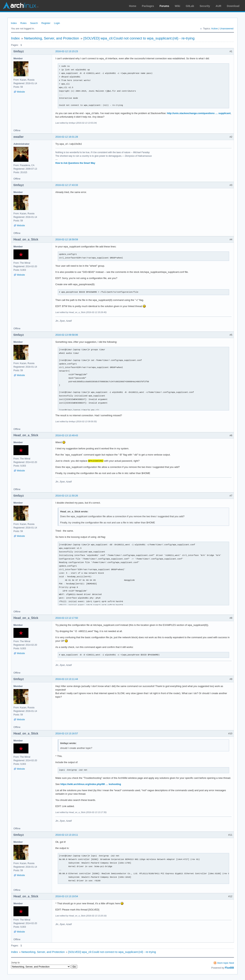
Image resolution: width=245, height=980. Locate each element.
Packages (148, 6)
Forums (164, 6)
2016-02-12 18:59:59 (67, 239)
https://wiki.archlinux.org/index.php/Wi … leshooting (91, 784)
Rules (23, 23)
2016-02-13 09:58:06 (67, 335)
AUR (218, 6)
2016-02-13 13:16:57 (67, 733)
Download (233, 6)
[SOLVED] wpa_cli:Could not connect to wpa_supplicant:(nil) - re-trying (139, 38)
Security (205, 6)
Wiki (178, 6)
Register (46, 23)
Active (214, 29)
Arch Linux (21, 6)
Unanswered (227, 29)
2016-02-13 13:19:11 (67, 835)
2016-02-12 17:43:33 (67, 185)
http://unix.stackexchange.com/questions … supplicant (199, 113)
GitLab (190, 6)
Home (133, 6)
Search (34, 23)
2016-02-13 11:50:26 (67, 496)
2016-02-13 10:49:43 (67, 435)
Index (14, 23)
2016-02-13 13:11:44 (67, 679)
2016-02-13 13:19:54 (67, 896)
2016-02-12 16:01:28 (67, 137)
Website (21, 92)
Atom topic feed (226, 963)
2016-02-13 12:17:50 (67, 618)
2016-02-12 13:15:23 (67, 51)
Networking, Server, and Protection (52, 38)
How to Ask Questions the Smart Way (75, 163)
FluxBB (229, 968)
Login (57, 23)
